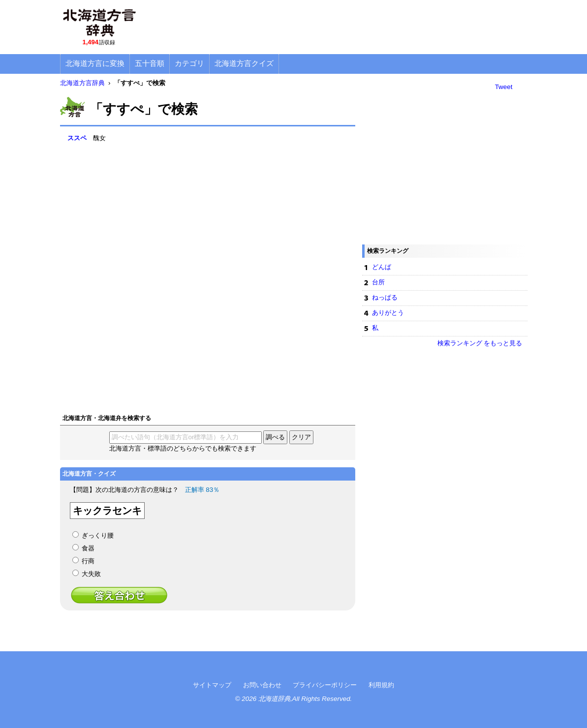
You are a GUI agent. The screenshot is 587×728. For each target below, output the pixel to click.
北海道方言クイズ (244, 63)
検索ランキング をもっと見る (480, 343)
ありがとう (388, 313)
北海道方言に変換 (95, 63)
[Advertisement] (348, 27)
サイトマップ (212, 685)
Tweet (504, 87)
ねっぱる (385, 297)
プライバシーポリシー (325, 685)
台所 (378, 282)
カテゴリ (189, 63)
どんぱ (382, 267)
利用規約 (381, 685)
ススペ (77, 138)
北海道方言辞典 (82, 83)
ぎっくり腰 (98, 535)
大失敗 (91, 574)
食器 (88, 548)
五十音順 (150, 63)
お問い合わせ (262, 685)
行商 (88, 561)
